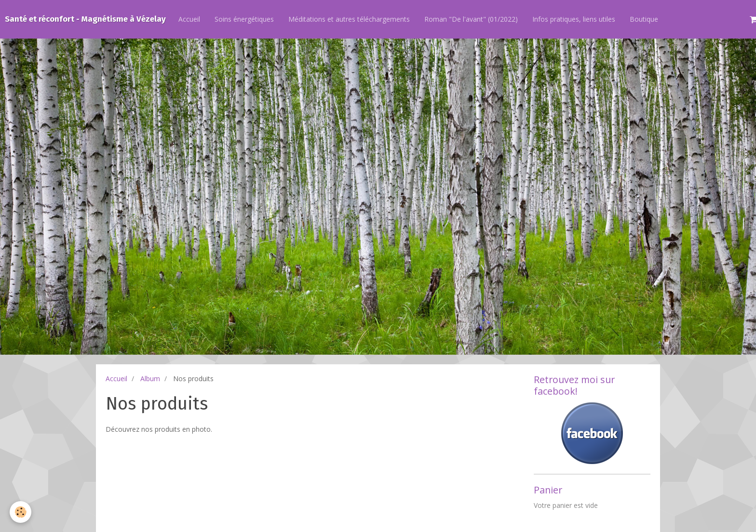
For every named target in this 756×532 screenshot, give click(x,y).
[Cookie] (20, 512)
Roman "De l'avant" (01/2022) (471, 19)
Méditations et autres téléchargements (349, 19)
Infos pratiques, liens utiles (574, 19)
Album (150, 379)
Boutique (644, 19)
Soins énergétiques (244, 19)
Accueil (189, 19)
